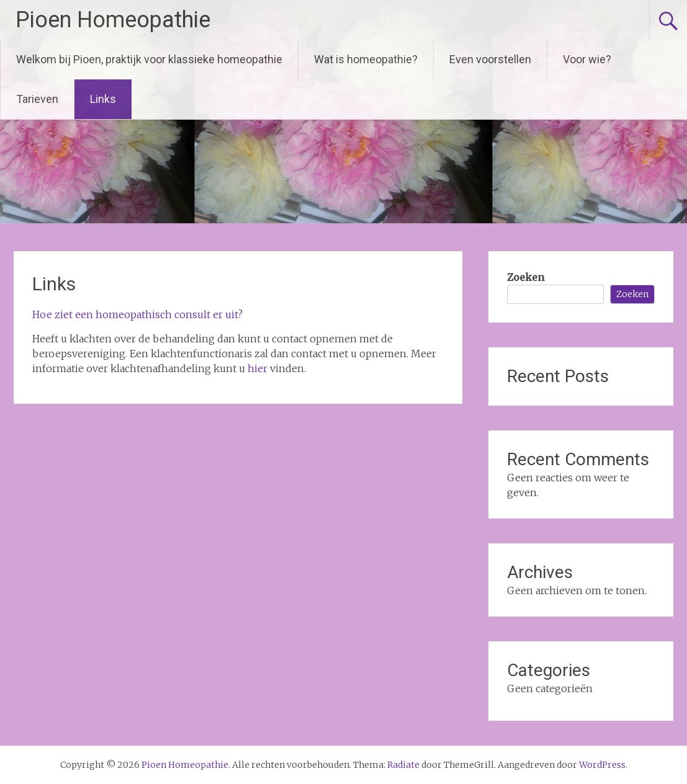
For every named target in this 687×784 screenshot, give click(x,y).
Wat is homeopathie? (366, 59)
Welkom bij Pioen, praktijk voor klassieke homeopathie (149, 59)
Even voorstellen (490, 59)
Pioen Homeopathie (113, 20)
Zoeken (526, 277)
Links (103, 99)
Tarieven (37, 99)
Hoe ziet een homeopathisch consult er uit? (137, 314)
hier (258, 368)
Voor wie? (587, 59)
